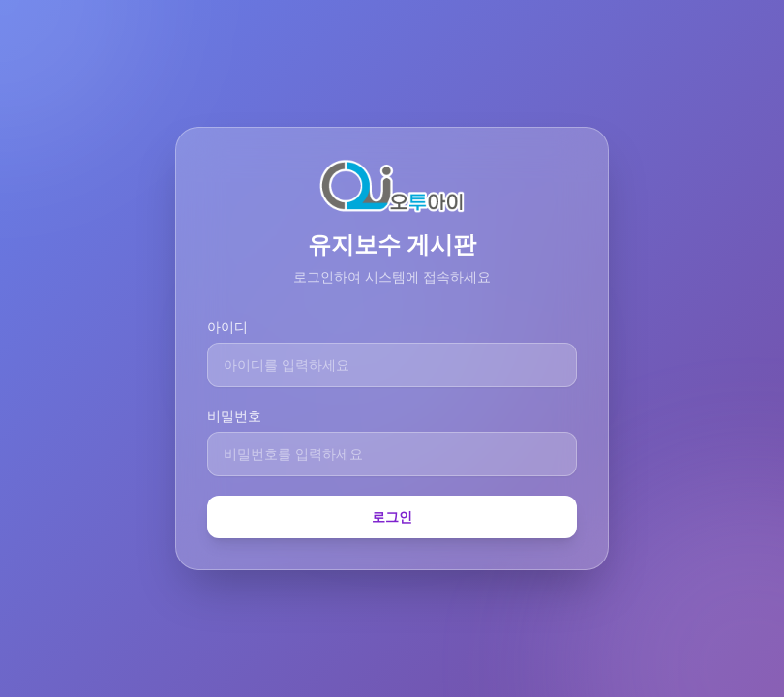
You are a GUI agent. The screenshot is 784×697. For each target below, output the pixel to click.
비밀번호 (234, 416)
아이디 (227, 327)
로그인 (392, 516)
